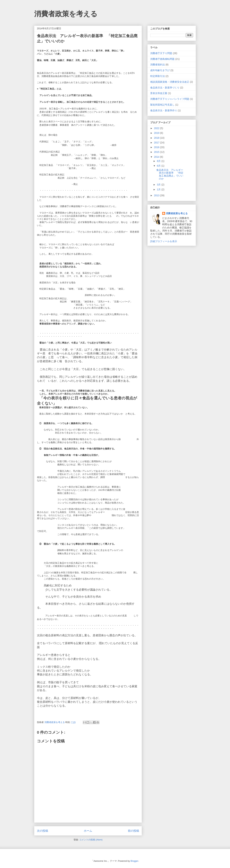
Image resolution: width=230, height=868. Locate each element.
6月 (159, 166)
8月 (159, 161)
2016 (157, 147)
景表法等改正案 (159, 93)
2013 (157, 195)
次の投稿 (43, 831)
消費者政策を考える (66, 14)
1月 (159, 189)
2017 (157, 143)
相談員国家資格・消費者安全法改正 (170, 82)
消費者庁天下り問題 (161, 53)
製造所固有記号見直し (162, 105)
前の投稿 (133, 831)
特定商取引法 (158, 76)
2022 (157, 128)
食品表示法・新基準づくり (165, 88)
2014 (157, 157)
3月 (159, 185)
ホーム (88, 831)
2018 (157, 138)
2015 (157, 152)
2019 (157, 133)
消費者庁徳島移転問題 (162, 59)
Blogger (134, 861)
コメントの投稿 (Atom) (91, 840)
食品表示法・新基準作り (164, 110)
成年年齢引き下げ (160, 70)
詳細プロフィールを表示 (164, 241)
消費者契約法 (158, 65)
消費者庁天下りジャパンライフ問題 (170, 99)
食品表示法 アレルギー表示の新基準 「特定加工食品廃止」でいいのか (170, 174)
